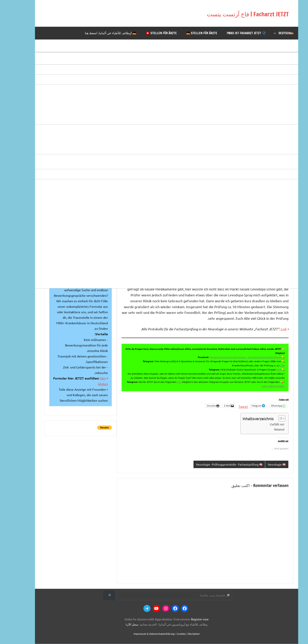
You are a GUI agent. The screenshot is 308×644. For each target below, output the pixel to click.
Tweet (231, 406)
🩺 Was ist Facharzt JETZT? (234, 33)
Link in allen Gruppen (261, 386)
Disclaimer (181, 634)
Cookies (169, 634)
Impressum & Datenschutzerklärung (142, 634)
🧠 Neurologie (264, 464)
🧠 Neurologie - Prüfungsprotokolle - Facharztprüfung (212, 464)
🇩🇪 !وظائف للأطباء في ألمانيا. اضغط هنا (98, 33)
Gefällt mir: (264, 424)
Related (267, 429)
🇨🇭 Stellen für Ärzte (149, 33)
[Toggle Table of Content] (267, 418)
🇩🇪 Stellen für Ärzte (189, 33)
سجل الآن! (120, 625)
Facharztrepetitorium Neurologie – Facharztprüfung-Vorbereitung (233, 357)
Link (271, 329)
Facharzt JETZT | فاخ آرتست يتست (221, 13)
